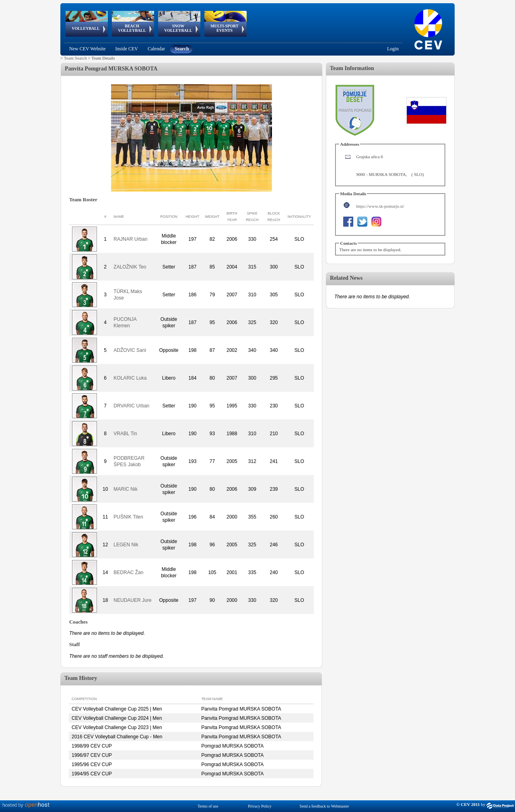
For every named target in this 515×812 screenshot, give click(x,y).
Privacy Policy (260, 806)
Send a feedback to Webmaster (324, 806)
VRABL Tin (125, 434)
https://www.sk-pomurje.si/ (380, 206)
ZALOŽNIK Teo (130, 267)
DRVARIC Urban (131, 406)
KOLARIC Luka (130, 378)
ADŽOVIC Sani (130, 350)
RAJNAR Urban (130, 239)
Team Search (75, 58)
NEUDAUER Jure (132, 600)
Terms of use (208, 806)
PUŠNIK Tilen (128, 517)
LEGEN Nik (126, 545)
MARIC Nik (125, 489)
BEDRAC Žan (128, 572)
